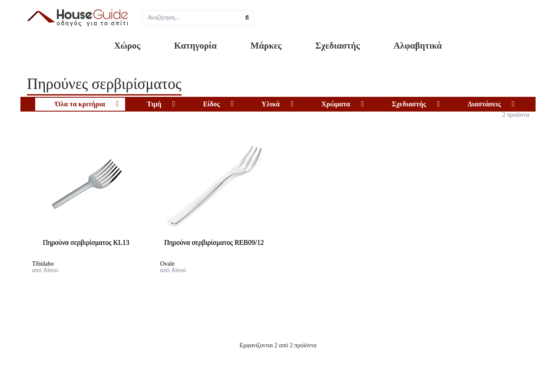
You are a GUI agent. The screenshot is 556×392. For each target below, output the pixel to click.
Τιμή (154, 104)
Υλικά (271, 104)
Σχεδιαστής (338, 45)
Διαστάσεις (484, 104)
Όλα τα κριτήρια (80, 104)
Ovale (167, 264)
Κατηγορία (195, 45)
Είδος (211, 104)
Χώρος (127, 45)
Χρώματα (336, 104)
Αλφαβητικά (418, 45)
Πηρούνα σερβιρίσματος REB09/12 (214, 242)
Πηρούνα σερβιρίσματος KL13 (86, 242)
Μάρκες (266, 45)
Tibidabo (43, 264)
